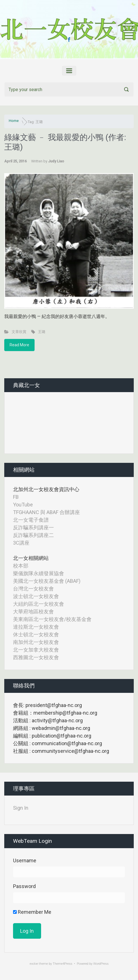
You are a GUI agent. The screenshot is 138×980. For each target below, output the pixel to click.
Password (24, 886)
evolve (34, 964)
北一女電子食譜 (31, 520)
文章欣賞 (19, 332)
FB (16, 497)
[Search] (69, 89)
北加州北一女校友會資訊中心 (46, 489)
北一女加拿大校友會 (36, 650)
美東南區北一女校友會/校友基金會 (52, 619)
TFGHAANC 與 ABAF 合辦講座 (46, 512)
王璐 (42, 332)
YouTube (23, 505)
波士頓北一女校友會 (36, 596)
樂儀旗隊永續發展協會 (39, 573)
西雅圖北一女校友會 (36, 657)
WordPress (101, 964)
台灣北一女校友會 (33, 589)
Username (25, 860)
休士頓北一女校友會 (36, 634)
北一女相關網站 (31, 558)
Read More (19, 345)
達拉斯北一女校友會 (36, 627)
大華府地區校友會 (33, 612)
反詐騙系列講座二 (33, 535)
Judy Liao (56, 161)
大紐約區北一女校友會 (39, 604)
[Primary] (69, 71)
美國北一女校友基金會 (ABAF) (47, 581)
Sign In (21, 808)
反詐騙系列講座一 (33, 527)
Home (14, 121)
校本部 (21, 566)
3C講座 (21, 543)
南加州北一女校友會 (36, 642)
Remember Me (32, 912)
